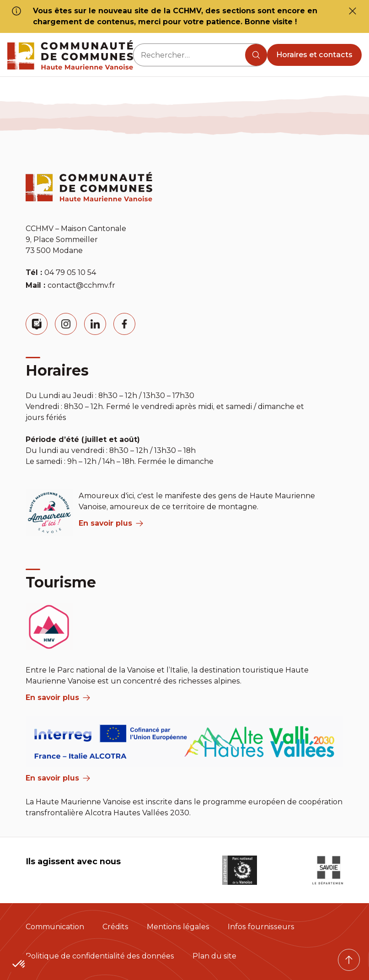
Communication (55, 927)
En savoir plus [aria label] (111, 523)
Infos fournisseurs (261, 927)
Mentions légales (178, 927)
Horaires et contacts (314, 55)
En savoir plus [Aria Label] (58, 778)
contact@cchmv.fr (81, 285)
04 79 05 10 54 (70, 272)
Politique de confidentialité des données (100, 956)
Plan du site (214, 956)
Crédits (115, 927)
